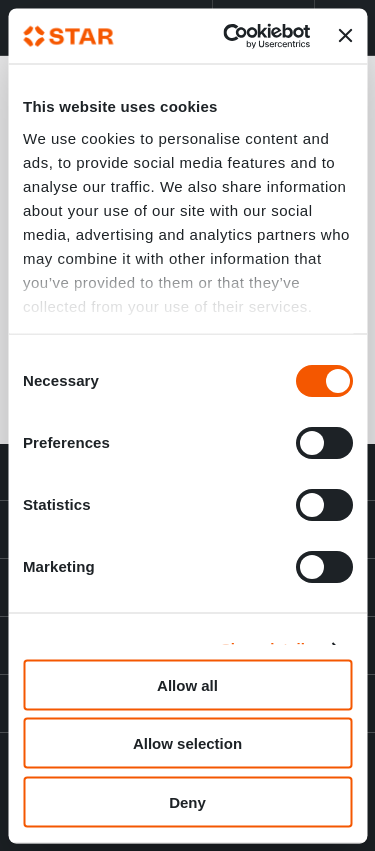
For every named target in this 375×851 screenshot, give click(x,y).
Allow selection (187, 743)
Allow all (187, 684)
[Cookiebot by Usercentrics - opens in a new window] (231, 36)
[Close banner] (345, 36)
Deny (187, 801)
